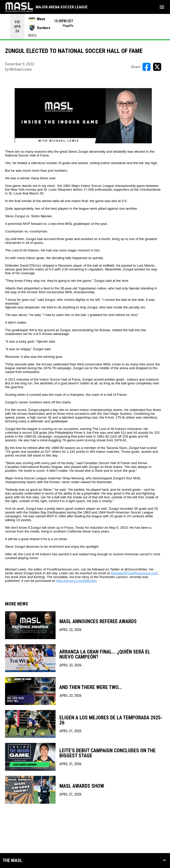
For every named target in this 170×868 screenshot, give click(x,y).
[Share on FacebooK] (147, 67)
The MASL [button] (12, 860)
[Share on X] (157, 67)
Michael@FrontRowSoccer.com (134, 573)
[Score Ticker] (85, 27)
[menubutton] (162, 7)
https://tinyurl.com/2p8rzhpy (76, 581)
